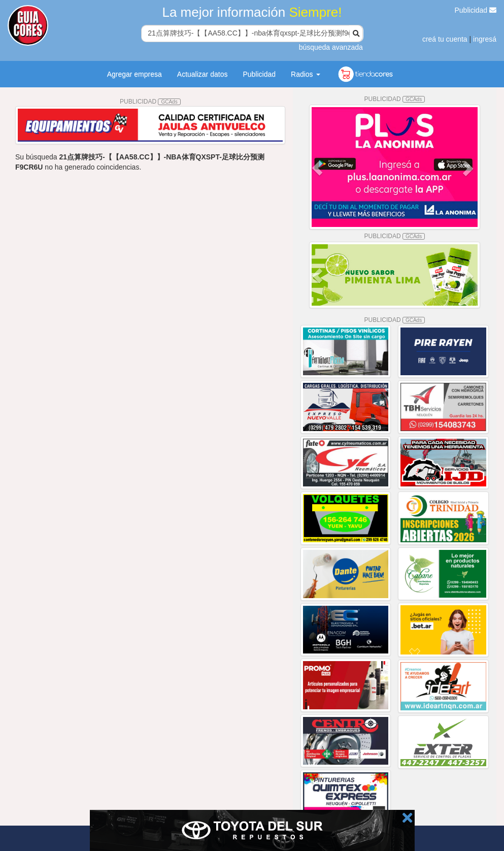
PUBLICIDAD (150, 102)
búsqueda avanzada (331, 47)
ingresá (485, 39)
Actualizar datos (203, 74)
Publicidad (476, 10)
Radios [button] (305, 74)
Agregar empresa (135, 74)
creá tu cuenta (445, 39)
